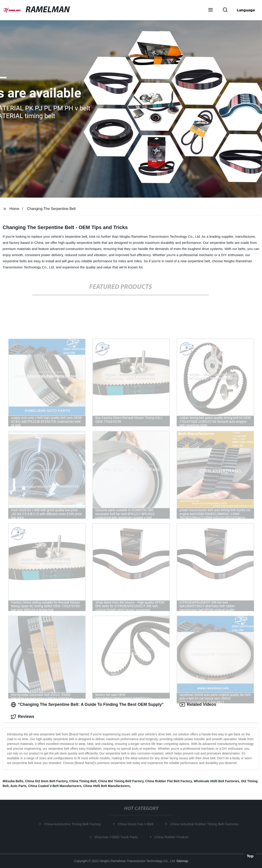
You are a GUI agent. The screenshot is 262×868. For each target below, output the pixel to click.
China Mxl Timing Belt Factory (121, 781)
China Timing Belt (83, 781)
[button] (211, 10)
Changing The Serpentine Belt (51, 209)
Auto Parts (18, 786)
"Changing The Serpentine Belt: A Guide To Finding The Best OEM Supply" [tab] (87, 705)
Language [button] (246, 10)
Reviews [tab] (23, 717)
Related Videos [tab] (198, 705)
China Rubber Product (173, 837)
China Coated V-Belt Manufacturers (55, 786)
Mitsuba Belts (13, 781)
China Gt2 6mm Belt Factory (46, 781)
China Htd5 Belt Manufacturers (107, 786)
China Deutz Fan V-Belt (137, 824)
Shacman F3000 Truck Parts (117, 837)
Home (14, 209)
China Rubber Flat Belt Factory (168, 781)
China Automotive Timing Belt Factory (74, 824)
